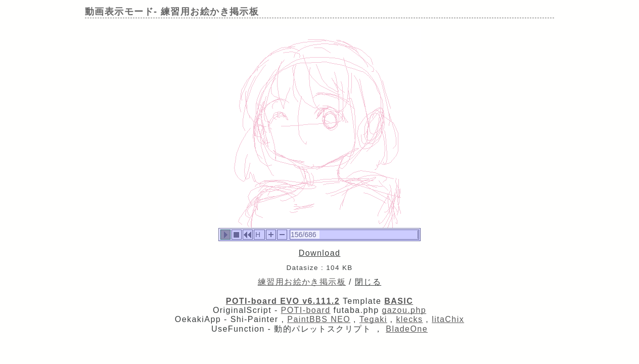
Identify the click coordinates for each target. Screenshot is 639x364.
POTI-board (306, 310)
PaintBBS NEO (319, 319)
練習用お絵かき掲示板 (302, 282)
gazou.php (404, 310)
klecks (409, 319)
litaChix (448, 319)
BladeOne (407, 329)
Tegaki (373, 319)
